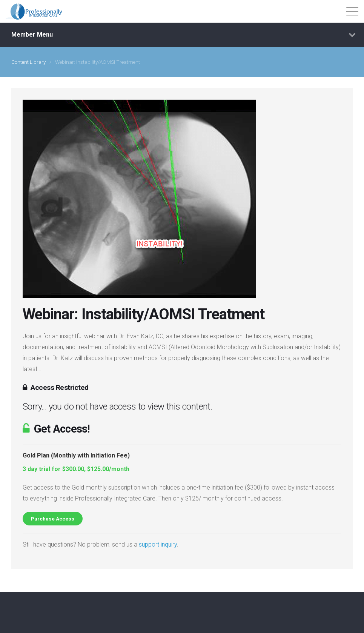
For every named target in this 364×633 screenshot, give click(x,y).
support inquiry (158, 544)
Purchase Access (53, 519)
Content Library (28, 62)
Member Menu (184, 35)
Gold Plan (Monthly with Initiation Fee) (76, 455)
